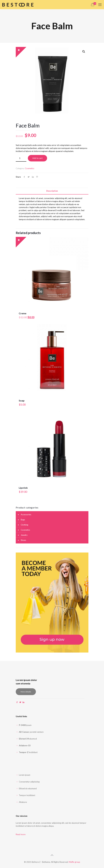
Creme (23, 313)
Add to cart (37, 158)
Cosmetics (30, 168)
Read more (21, 834)
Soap (22, 401)
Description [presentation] (52, 191)
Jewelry (24, 535)
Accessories (26, 514)
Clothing (24, 525)
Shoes (23, 540)
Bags (23, 520)
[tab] (52, 191)
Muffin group (74, 862)
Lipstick (23, 488)
